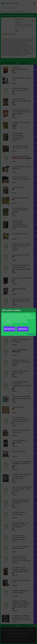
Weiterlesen (31, 334)
